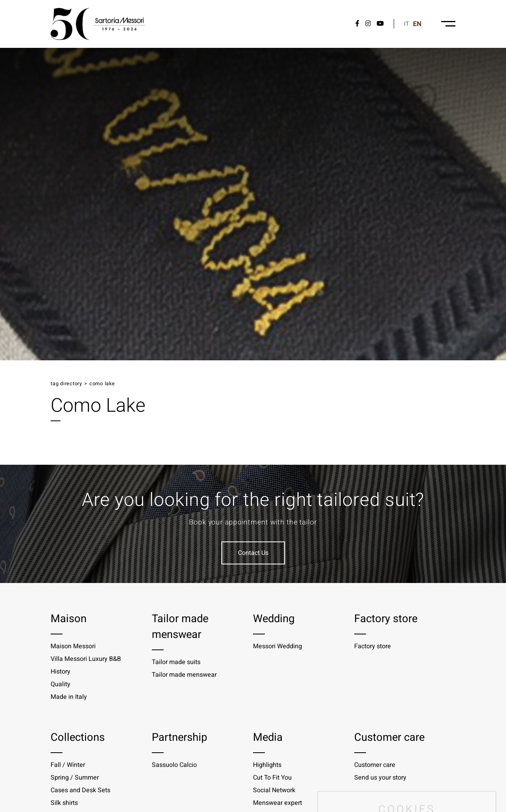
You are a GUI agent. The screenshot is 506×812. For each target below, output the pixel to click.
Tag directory (66, 384)
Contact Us (253, 553)
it (407, 24)
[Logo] (98, 24)
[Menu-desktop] (448, 24)
